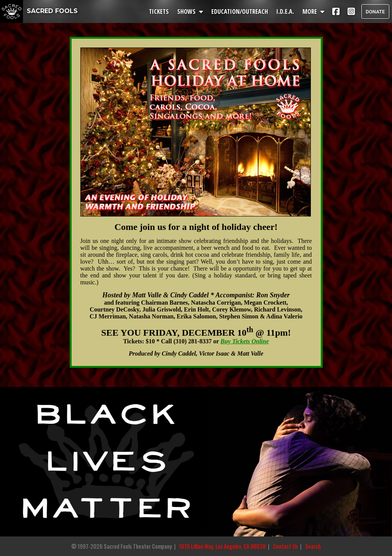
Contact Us (285, 546)
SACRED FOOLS (39, 11)
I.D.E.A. (286, 11)
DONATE (375, 11)
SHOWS (191, 11)
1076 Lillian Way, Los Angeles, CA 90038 (222, 546)
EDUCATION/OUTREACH (240, 11)
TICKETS (160, 11)
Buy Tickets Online (245, 341)
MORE (314, 11)
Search (313, 546)
